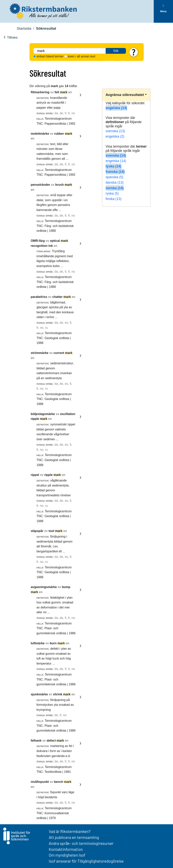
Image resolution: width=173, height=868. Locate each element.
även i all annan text (82, 56)
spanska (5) (115, 177)
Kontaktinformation (66, 849)
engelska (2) (115, 136)
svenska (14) (116, 155)
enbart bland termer (50, 56)
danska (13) (115, 182)
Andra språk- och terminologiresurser (81, 843)
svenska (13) (115, 131)
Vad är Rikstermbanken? (70, 831)
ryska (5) (112, 193)
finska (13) (114, 199)
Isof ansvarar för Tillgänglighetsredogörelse (86, 861)
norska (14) (115, 188)
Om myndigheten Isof (67, 855)
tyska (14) (114, 166)
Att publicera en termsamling (74, 837)
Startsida (24, 28)
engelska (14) (116, 108)
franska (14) (115, 172)
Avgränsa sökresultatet (125, 95)
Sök (116, 51)
